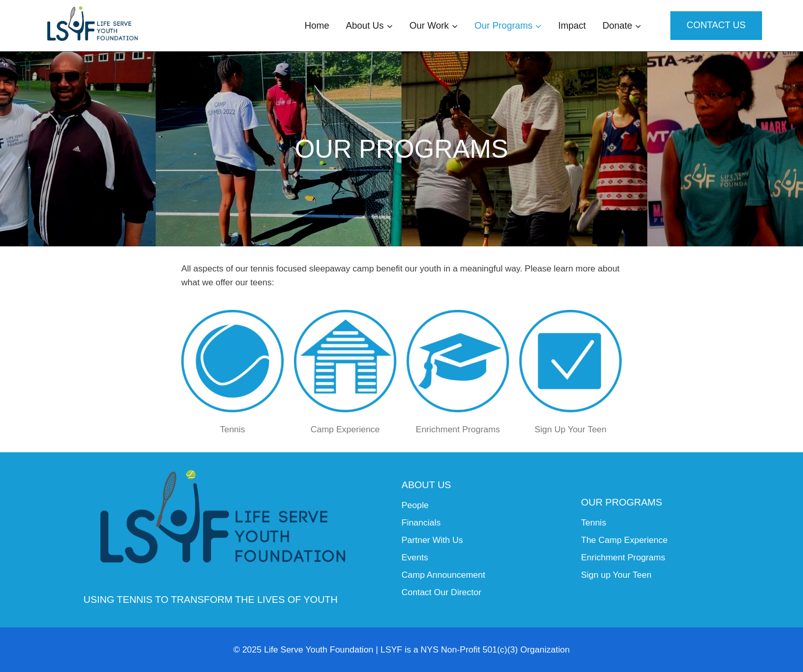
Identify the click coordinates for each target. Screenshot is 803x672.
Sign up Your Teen (617, 575)
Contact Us (716, 25)
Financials (421, 523)
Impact (572, 26)
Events (415, 558)
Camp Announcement (443, 575)
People (415, 505)
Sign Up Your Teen (571, 429)
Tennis (232, 429)
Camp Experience (345, 429)
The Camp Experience (625, 540)
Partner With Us (432, 540)
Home (317, 26)
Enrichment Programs (458, 429)
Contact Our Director (441, 592)
